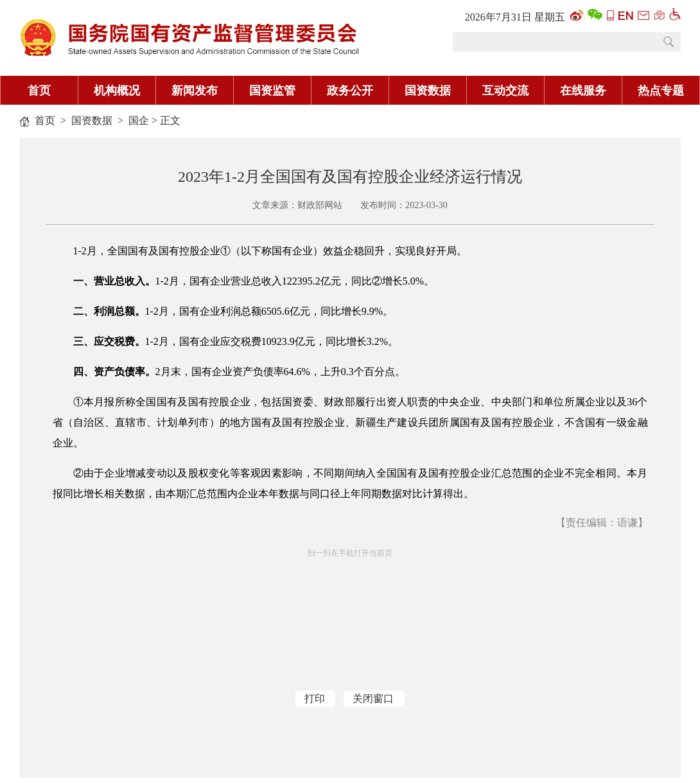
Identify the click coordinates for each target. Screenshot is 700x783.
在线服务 (583, 91)
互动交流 (505, 91)
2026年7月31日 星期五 (515, 17)
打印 (315, 699)
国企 (139, 120)
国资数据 (428, 91)
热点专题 (661, 91)
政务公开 (350, 91)
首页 (39, 91)
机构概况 (117, 91)
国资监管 (272, 91)
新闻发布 (195, 91)
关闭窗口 (373, 699)
